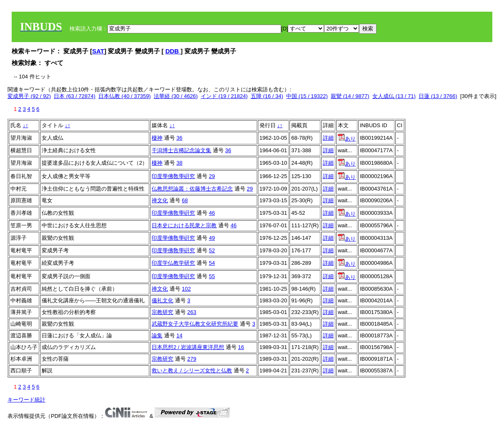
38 (179, 163)
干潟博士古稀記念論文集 (181, 150)
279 (192, 359)
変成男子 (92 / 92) (29, 96)
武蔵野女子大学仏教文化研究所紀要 (195, 324)
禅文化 (160, 200)
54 (212, 263)
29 (212, 176)
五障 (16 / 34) (267, 96)
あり (347, 139)
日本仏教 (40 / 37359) (125, 96)
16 (241, 347)
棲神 (157, 138)
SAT (98, 51)
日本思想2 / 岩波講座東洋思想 (188, 347)
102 (186, 289)
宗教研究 (162, 312)
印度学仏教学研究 (173, 263)
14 (179, 335)
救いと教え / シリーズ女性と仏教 (192, 370)
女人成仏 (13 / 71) (394, 96)
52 (212, 250)
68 (185, 200)
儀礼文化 (162, 300)
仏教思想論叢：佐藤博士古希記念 (192, 189)
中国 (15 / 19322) (307, 96)
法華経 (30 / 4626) (176, 96)
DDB (173, 51)
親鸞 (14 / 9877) (350, 96)
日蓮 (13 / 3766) (438, 96)
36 (179, 138)
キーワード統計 (26, 400)
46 (212, 213)
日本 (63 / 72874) (75, 96)
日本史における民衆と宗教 (184, 225)
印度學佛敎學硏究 (173, 176)
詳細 (328, 138)
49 (212, 238)
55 (212, 276)
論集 (157, 335)
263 (192, 312)
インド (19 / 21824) (224, 96)
